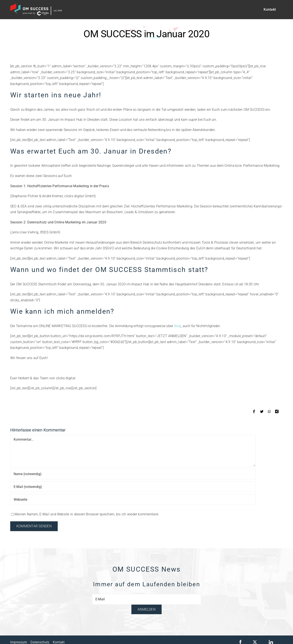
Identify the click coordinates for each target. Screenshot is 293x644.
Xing (178, 326)
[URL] (133, 500)
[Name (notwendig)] (133, 474)
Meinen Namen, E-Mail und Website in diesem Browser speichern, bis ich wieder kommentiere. (87, 514)
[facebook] (240, 642)
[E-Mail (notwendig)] (133, 487)
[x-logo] (255, 642)
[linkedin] (271, 642)
